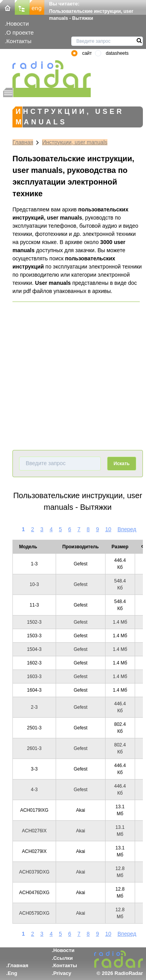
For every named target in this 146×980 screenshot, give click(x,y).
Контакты (19, 41)
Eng (13, 973)
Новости (18, 24)
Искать (122, 464)
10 (108, 529)
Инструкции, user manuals (75, 142)
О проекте (20, 32)
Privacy (62, 973)
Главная (23, 142)
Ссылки (63, 958)
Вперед (127, 529)
